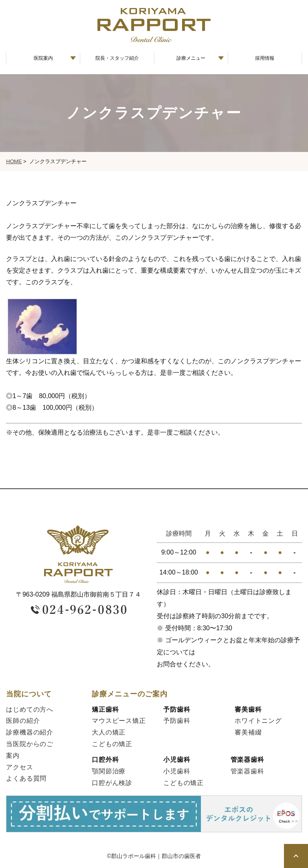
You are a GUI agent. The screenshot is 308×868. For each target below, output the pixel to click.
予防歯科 (177, 721)
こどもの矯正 (112, 744)
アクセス (19, 767)
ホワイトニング (258, 721)
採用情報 (265, 58)
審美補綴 (248, 732)
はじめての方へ (30, 709)
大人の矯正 (109, 732)
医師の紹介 (23, 721)
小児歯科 (177, 771)
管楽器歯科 (247, 771)
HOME (14, 161)
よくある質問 (26, 778)
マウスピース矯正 (119, 721)
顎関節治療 (109, 771)
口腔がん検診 (112, 783)
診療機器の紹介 (30, 732)
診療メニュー (191, 58)
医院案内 (43, 58)
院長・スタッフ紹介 (117, 58)
